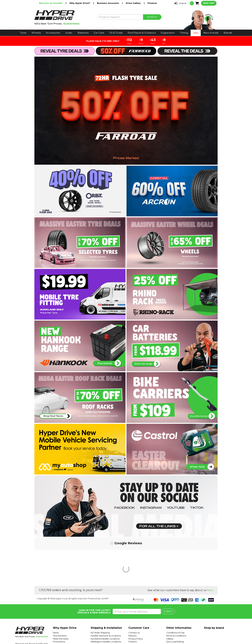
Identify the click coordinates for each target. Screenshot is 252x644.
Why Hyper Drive (65, 580)
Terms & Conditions (176, 588)
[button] (180, 3)
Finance (152, 3)
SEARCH (152, 17)
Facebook (241, 634)
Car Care (99, 33)
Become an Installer (51, 3)
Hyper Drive (200, 634)
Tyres (23, 33)
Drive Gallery (134, 3)
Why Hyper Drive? (80, 3)
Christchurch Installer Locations (107, 597)
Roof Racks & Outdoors (142, 33)
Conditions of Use (175, 585)
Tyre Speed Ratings (176, 597)
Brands (228, 33)
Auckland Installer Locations (105, 591)
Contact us (134, 585)
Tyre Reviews (60, 588)
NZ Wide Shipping (100, 585)
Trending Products (63, 597)
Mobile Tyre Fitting (176, 612)
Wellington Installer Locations (106, 594)
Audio (69, 33)
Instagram (230, 634)
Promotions (59, 594)
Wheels (36, 33)
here (210, 542)
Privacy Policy (136, 591)
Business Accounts (108, 3)
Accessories (53, 33)
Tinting (184, 33)
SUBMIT (168, 564)
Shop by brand (214, 580)
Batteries (83, 33)
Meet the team (61, 591)
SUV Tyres (171, 609)
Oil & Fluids (116, 33)
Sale (196, 33)
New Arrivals (211, 33)
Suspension (168, 33)
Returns (132, 588)
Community (135, 597)
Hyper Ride (187, 634)
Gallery (170, 591)
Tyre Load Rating (175, 594)
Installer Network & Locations (106, 588)
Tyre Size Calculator (177, 600)
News (56, 585)
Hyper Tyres (213, 634)
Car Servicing (60, 600)
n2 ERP (105, 551)
